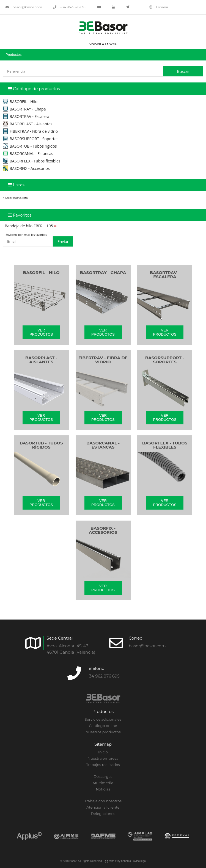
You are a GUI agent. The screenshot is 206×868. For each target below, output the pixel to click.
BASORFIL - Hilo (20, 102)
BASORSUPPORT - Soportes (31, 139)
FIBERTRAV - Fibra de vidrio (30, 131)
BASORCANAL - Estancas (28, 154)
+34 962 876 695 (70, 7)
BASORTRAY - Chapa (24, 109)
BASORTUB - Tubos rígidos (30, 146)
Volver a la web (103, 44)
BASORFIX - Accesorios (26, 168)
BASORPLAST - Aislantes (28, 124)
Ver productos (41, 332)
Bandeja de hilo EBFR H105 (29, 226)
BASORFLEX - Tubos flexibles (31, 161)
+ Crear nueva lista (15, 198)
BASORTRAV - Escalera (26, 116)
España (159, 7)
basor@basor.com (24, 7)
